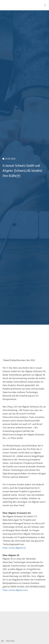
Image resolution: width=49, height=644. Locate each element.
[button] (45, 5)
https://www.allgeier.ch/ (14, 548)
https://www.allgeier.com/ (15, 590)
